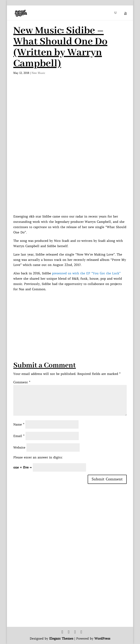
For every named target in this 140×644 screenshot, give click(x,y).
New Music (38, 73)
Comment (22, 382)
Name (19, 424)
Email (19, 436)
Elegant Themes (61, 639)
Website (19, 447)
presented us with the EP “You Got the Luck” (86, 273)
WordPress (102, 639)
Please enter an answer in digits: (38, 457)
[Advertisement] (77, 318)
